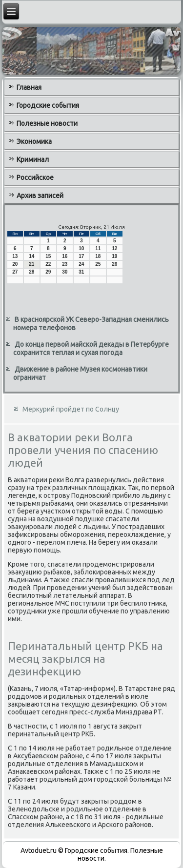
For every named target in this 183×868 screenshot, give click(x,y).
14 (31, 256)
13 (15, 256)
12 (114, 248)
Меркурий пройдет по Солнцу (71, 409)
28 (31, 272)
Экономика (34, 141)
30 (65, 272)
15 (48, 256)
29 (48, 272)
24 (81, 264)
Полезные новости (47, 123)
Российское (35, 178)
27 (15, 272)
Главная (29, 87)
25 (98, 264)
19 (114, 256)
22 (48, 264)
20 (15, 264)
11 (98, 248)
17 (81, 256)
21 (31, 264)
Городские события (48, 105)
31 (81, 272)
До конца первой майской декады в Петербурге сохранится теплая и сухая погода (91, 349)
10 (81, 248)
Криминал (33, 159)
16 (65, 256)
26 (114, 264)
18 (98, 256)
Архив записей (40, 196)
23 (65, 264)
